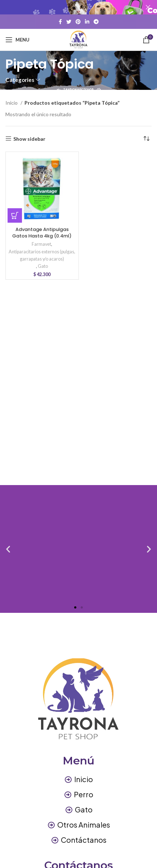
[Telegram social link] (96, 22)
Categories (20, 80)
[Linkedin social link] (87, 22)
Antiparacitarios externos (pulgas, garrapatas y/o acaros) (42, 255)
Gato (43, 266)
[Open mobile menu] (17, 40)
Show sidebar (29, 139)
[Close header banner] (148, 7)
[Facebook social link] (60, 22)
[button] (15, 215)
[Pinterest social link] (78, 22)
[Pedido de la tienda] (146, 139)
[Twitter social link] (69, 22)
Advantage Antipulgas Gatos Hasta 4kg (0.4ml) (42, 233)
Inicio (12, 103)
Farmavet (41, 244)
